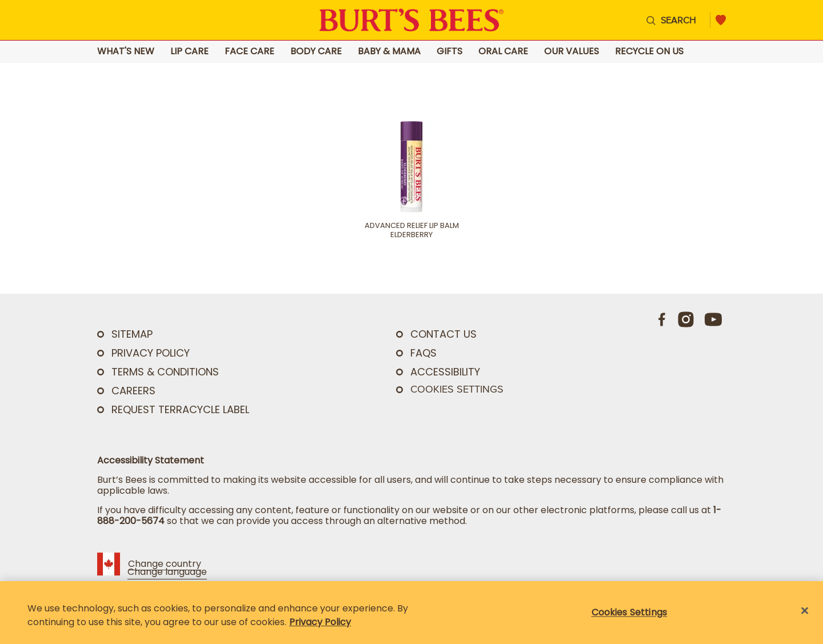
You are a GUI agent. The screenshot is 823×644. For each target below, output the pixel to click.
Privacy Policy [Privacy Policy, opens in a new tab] (320, 622)
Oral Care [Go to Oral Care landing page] (503, 52)
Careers (133, 391)
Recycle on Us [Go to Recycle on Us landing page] (649, 52)
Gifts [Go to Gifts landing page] (450, 52)
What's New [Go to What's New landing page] (126, 52)
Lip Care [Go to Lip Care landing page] (189, 52)
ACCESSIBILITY (445, 372)
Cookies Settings (457, 389)
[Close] (805, 611)
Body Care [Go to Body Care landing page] (316, 52)
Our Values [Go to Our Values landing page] (572, 52)
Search (678, 20)
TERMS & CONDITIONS (165, 372)
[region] (411, 613)
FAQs (424, 353)
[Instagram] (686, 319)
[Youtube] (713, 319)
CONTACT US (444, 334)
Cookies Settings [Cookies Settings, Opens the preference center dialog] (630, 612)
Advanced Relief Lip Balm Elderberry (412, 230)
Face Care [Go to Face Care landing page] (249, 52)
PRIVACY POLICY (151, 353)
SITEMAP (132, 334)
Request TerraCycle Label (180, 409)
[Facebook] (662, 319)
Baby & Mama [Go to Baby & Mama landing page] (389, 52)
